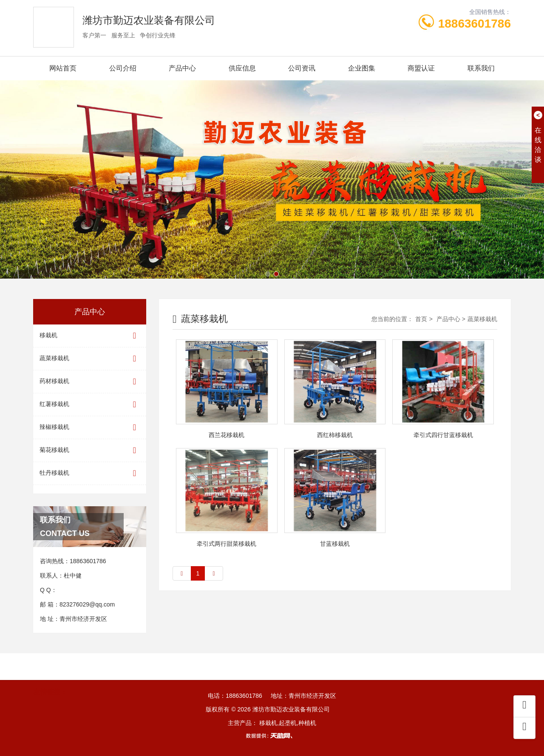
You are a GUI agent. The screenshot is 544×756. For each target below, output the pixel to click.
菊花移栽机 (90, 450)
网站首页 (63, 68)
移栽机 (90, 336)
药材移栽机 (90, 382)
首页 (421, 319)
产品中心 (182, 68)
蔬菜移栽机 (90, 359)
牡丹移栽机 (90, 473)
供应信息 (242, 68)
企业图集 (362, 68)
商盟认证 (421, 68)
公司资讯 (302, 68)
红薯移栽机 (90, 405)
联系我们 (481, 68)
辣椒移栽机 (90, 427)
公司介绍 (123, 68)
